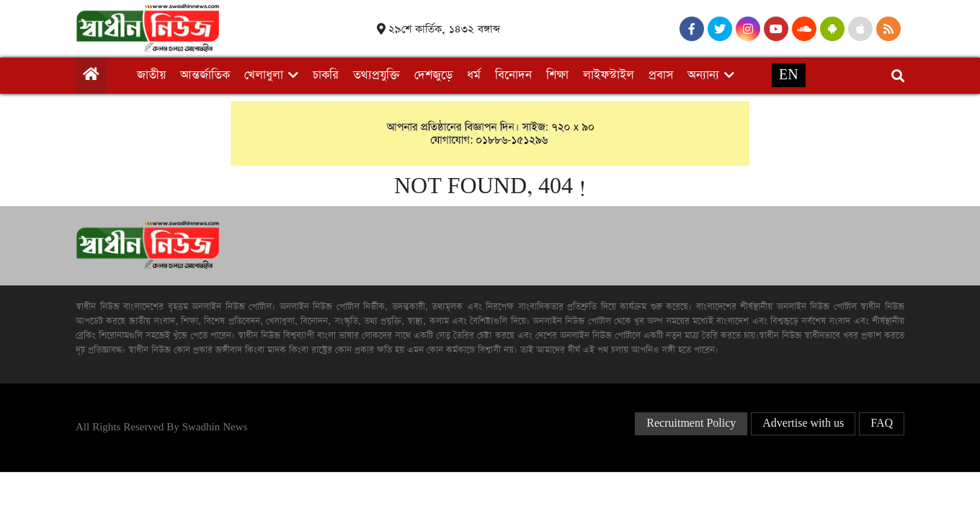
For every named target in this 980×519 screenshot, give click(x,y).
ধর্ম (474, 75)
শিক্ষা (557, 75)
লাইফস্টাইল (609, 75)
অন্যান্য (703, 75)
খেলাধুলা (264, 75)
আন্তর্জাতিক (205, 75)
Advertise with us (803, 423)
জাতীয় (151, 75)
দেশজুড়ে (433, 75)
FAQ (882, 423)
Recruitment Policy (691, 423)
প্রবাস (661, 75)
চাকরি (326, 75)
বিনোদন (513, 75)
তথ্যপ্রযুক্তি (377, 75)
